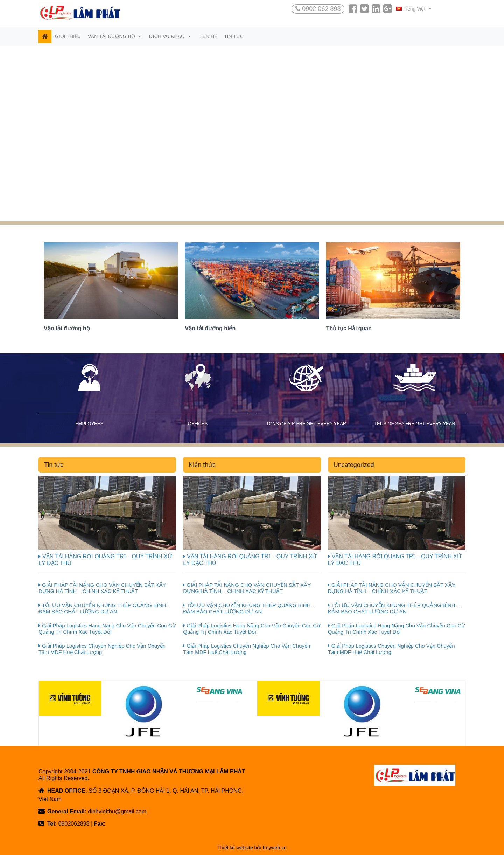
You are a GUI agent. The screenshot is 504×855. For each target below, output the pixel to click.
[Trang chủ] (45, 37)
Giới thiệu (68, 36)
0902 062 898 (318, 9)
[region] (252, 133)
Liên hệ (208, 36)
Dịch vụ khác (170, 36)
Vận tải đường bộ (115, 36)
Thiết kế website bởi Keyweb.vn (252, 848)
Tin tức (234, 36)
